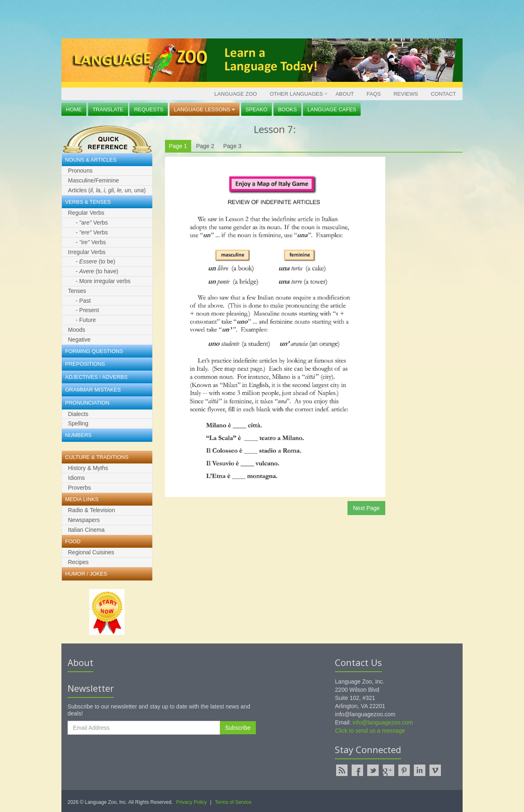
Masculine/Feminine (94, 180)
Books (287, 109)
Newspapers (84, 520)
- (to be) (96, 261)
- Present (87, 310)
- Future (86, 320)
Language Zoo (236, 94)
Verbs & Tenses (88, 202)
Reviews (406, 94)
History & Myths (88, 468)
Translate (108, 109)
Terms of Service (233, 802)
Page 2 (205, 146)
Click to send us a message (370, 731)
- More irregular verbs (103, 281)
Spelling (78, 423)
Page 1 (178, 146)
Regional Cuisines (91, 552)
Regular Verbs (86, 213)
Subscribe (238, 728)
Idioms (76, 478)
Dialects (78, 414)
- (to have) (97, 271)
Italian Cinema (86, 530)
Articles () (107, 190)
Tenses (77, 291)
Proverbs (79, 488)
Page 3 (232, 146)
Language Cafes (332, 109)
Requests (149, 109)
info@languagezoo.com (383, 722)
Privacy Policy (191, 802)
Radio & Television (91, 510)
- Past (83, 301)
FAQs (374, 94)
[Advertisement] (260, 18)
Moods (77, 330)
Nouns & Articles (91, 160)
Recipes (78, 562)
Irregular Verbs (87, 252)
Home (74, 109)
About (345, 94)
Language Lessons (204, 109)
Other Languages (296, 94)
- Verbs (92, 223)
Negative (79, 340)
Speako (256, 109)
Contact (443, 94)
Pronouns (80, 171)
